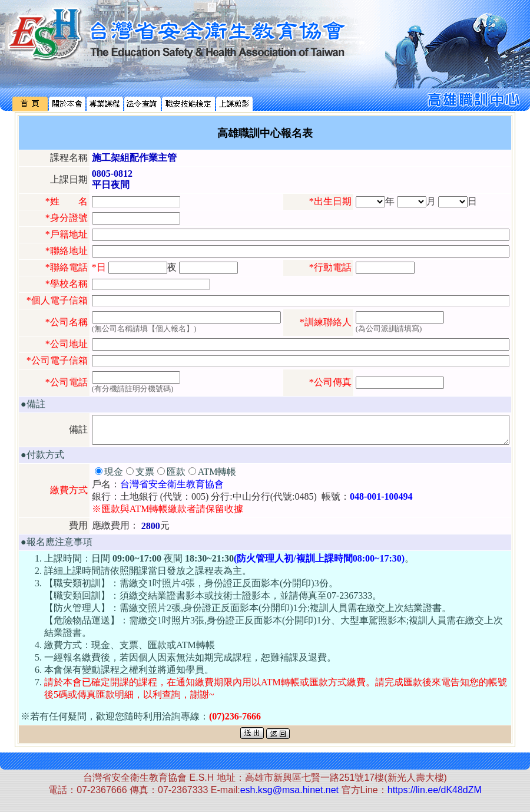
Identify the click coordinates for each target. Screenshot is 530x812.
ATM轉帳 (217, 477)
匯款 (176, 477)
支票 (145, 477)
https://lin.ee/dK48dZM (435, 795)
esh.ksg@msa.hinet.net (289, 795)
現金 (114, 477)
